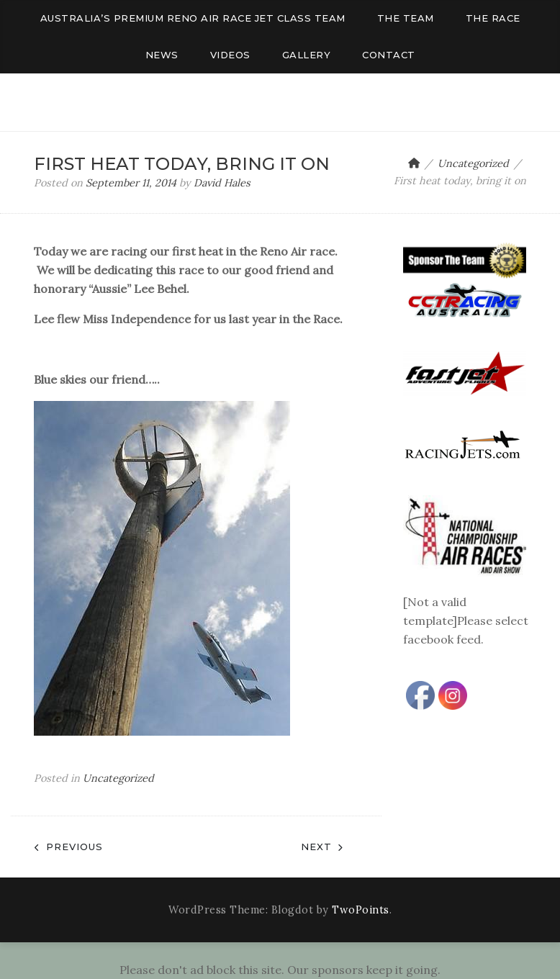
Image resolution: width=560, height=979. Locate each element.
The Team (406, 18)
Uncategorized (118, 778)
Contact (389, 55)
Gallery (307, 55)
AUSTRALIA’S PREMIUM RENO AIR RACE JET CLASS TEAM (193, 18)
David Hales (222, 183)
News (162, 55)
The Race (493, 18)
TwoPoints (361, 910)
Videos (230, 55)
